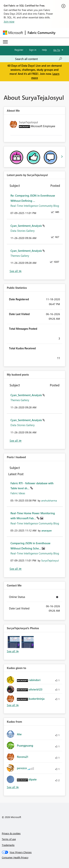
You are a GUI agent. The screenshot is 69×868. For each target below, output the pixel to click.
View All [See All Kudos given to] (13, 705)
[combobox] (39, 59)
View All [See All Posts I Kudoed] (16, 569)
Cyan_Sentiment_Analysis (26, 226)
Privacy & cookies (11, 833)
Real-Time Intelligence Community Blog (35, 206)
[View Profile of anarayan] (47, 530)
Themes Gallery (20, 256)
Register (19, 50)
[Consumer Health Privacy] (35, 857)
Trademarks (8, 845)
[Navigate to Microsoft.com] (13, 33)
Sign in (33, 50)
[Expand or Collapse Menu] (5, 42)
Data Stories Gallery (23, 231)
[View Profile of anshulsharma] (49, 500)
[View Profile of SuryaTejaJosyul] (50, 560)
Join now (9, 21)
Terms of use (9, 839)
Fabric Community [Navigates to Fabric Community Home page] (41, 33)
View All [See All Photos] (13, 651)
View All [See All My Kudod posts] (16, 441)
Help (44, 50)
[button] (14, 642)
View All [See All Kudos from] (13, 787)
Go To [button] (57, 50)
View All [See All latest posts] (16, 271)
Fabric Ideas (18, 493)
